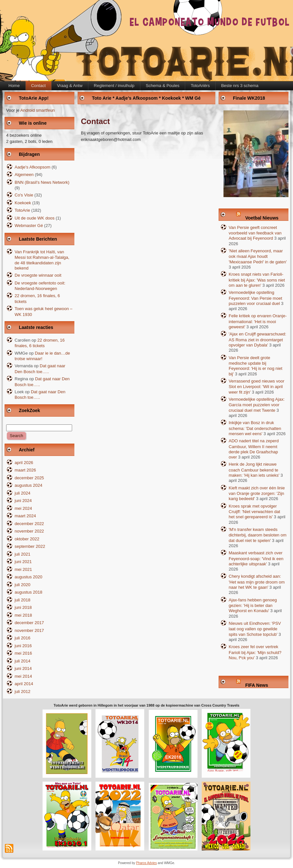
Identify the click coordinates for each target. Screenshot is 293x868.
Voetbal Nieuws (262, 218)
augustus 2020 (28, 577)
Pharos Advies (146, 863)
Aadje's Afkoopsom (32, 167)
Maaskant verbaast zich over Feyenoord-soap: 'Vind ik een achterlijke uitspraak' (256, 558)
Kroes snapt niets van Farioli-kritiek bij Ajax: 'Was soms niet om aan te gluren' (257, 280)
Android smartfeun (37, 110)
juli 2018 (22, 600)
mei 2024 (23, 508)
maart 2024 (25, 516)
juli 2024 (22, 493)
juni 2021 (23, 562)
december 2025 (29, 478)
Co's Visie (24, 195)
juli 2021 (22, 554)
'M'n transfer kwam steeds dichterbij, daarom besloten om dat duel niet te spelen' (258, 535)
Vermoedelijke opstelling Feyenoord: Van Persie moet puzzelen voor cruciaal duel (255, 298)
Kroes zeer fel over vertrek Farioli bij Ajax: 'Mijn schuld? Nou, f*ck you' (255, 652)
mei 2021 (23, 569)
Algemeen (24, 175)
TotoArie (22, 210)
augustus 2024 (28, 485)
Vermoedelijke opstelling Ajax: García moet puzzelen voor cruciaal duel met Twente (257, 405)
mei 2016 (23, 653)
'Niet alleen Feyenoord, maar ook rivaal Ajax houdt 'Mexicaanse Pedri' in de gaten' (258, 256)
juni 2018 (23, 607)
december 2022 (29, 524)
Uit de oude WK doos (35, 218)
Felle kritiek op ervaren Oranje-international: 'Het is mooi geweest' (258, 321)
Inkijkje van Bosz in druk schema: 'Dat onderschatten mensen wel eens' (255, 428)
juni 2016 (23, 646)
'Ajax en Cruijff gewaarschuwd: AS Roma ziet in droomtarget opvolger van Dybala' (257, 340)
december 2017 (29, 623)
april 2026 (24, 463)
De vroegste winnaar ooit (38, 275)
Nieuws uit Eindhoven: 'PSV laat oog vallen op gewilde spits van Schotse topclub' (255, 629)
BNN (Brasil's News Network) (42, 182)
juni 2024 (23, 501)
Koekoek (23, 203)
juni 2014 (23, 668)
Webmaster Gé (29, 226)
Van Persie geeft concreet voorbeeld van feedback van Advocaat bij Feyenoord (255, 233)
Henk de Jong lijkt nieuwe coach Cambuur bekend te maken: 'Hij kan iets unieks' (254, 470)
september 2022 (30, 546)
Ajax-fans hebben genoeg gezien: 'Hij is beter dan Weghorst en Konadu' (253, 605)
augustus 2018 (28, 592)
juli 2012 (22, 692)
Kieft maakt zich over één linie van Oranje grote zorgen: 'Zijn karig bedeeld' (257, 493)
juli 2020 (22, 585)
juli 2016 (22, 638)
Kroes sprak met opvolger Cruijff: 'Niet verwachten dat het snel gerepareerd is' (254, 512)
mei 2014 (23, 676)
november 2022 (29, 531)
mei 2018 (23, 615)
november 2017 (29, 630)
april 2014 (24, 684)
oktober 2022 (27, 539)
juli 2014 (22, 661)
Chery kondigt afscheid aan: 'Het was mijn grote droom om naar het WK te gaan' (257, 582)
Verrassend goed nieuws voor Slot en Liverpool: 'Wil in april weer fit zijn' (256, 387)
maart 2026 (25, 470)
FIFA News (257, 685)
